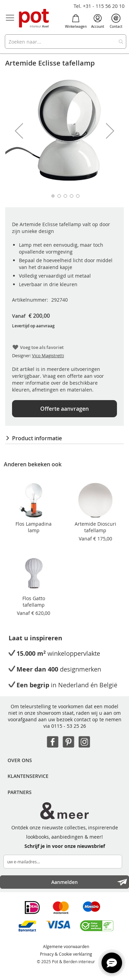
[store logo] (34, 19)
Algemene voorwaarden (66, 946)
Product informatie (37, 438)
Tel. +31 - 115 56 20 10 (99, 6)
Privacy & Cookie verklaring (66, 954)
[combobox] (66, 42)
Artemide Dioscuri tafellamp (95, 527)
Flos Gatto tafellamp (34, 602)
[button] (19, 131)
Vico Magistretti (48, 355)
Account (98, 21)
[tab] (64, 438)
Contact (116, 21)
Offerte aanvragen (64, 409)
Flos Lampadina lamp (34, 527)
